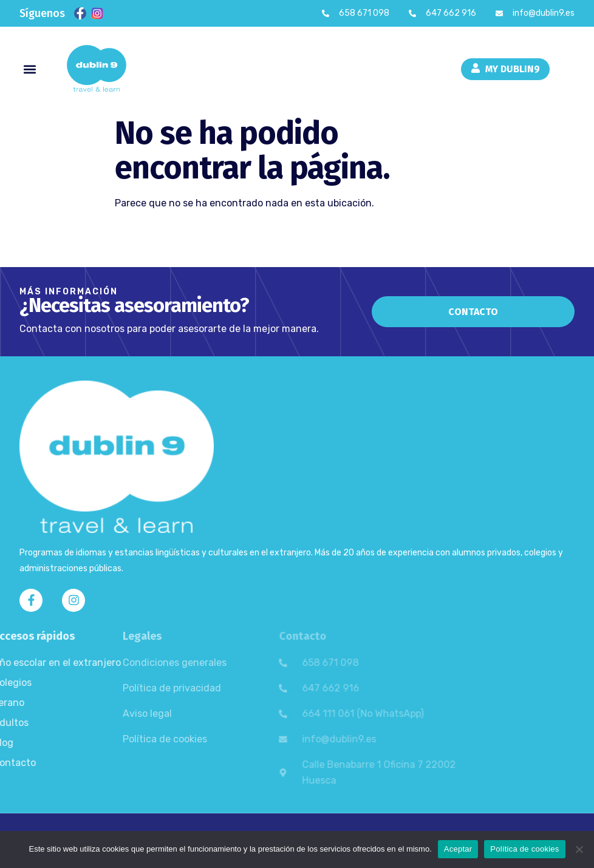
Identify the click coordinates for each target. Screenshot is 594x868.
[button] (29, 69)
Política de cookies (524, 849)
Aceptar (458, 849)
